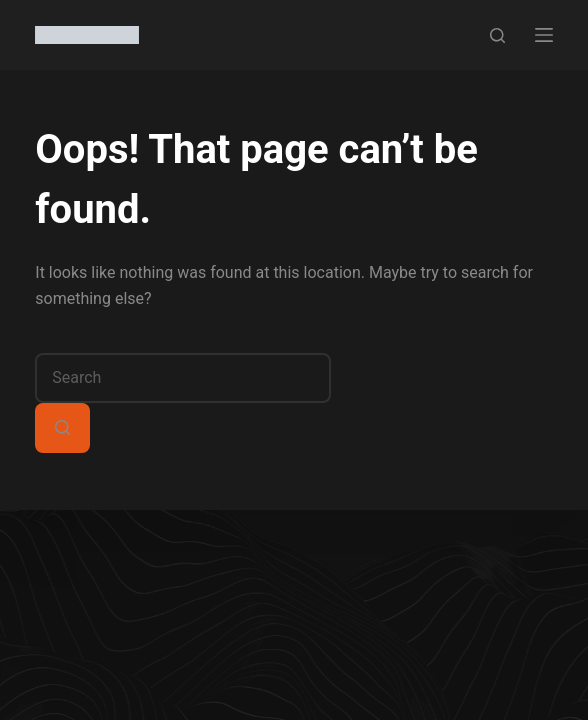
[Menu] (544, 35)
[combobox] (183, 378)
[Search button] (62, 428)
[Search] (497, 35)
